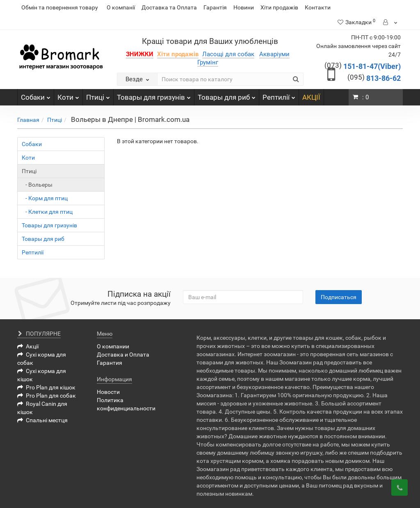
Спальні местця (42, 420)
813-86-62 (374, 78)
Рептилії (279, 95)
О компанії (121, 7)
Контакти (318, 7)
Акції (28, 346)
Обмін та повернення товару (60, 7)
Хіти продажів (279, 7)
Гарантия (110, 363)
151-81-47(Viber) (363, 66)
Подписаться (339, 297)
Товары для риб (227, 95)
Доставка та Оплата (169, 7)
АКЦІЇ (311, 97)
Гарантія (215, 7)
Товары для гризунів (154, 95)
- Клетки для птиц (47, 212)
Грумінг (208, 62)
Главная (28, 120)
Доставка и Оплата (123, 355)
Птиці (98, 95)
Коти (68, 95)
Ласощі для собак (228, 54)
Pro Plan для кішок (46, 387)
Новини (244, 7)
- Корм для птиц (45, 198)
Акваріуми (274, 54)
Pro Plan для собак (47, 396)
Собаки (36, 95)
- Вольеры (37, 185)
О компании (113, 346)
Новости (108, 392)
